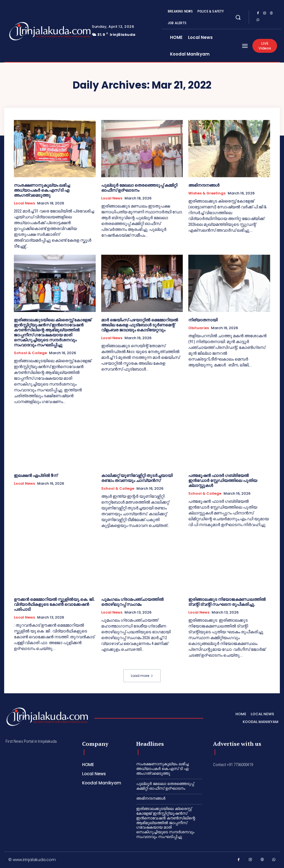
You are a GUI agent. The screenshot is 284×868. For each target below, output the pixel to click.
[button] (238, 17)
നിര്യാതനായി (203, 320)
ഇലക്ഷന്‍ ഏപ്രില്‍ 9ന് (36, 475)
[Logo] (33, 31)
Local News (24, 203)
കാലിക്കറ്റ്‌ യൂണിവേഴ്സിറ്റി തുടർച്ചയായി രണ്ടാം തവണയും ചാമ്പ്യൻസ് (137, 478)
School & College (30, 353)
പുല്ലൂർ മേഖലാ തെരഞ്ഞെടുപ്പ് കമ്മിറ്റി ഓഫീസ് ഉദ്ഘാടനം (139, 188)
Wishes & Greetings (207, 193)
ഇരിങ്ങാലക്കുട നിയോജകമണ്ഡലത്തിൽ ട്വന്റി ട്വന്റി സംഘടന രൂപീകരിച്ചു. (227, 602)
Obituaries (199, 328)
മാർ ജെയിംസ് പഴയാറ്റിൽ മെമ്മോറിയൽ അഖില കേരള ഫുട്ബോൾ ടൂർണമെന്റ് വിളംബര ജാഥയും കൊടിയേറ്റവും (140, 325)
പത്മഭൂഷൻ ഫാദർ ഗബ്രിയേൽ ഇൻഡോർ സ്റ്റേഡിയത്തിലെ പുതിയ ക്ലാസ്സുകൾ (223, 480)
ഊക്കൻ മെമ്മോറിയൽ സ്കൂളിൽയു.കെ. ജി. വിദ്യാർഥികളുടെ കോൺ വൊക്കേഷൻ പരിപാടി (54, 604)
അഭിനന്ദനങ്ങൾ (204, 185)
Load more (142, 676)
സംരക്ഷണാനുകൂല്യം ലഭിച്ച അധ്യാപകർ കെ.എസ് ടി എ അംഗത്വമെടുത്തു (42, 190)
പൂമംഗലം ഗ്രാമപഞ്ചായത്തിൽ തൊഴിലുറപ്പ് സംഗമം (132, 602)
